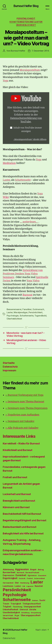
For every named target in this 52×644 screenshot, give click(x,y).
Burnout (28, 295)
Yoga (6, 81)
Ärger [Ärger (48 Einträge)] (17, 615)
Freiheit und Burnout (15, 477)
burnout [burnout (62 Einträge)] (21, 572)
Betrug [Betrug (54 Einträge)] (41, 570)
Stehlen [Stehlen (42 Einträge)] (35, 600)
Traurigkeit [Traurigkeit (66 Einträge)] (16, 604)
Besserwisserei (14, 309)
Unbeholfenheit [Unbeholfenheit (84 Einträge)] (11, 610)
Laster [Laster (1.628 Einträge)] (37, 582)
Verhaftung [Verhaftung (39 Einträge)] (25, 613)
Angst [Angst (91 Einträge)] (33, 569)
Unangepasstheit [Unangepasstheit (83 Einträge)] (32, 607)
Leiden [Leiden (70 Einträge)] (18, 586)
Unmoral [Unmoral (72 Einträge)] (24, 609)
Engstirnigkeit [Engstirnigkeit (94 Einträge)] (10, 578)
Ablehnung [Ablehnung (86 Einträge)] (8, 570)
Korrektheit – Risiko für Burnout (21, 443)
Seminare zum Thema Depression (27, 408)
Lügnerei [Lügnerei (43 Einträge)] (30, 586)
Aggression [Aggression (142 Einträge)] (22, 569)
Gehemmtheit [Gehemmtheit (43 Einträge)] (39, 578)
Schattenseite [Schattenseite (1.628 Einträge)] (17, 600)
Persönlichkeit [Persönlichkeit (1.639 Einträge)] (17, 590)
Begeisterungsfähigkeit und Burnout (25, 520)
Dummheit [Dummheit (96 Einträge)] (21, 575)
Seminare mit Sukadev (20, 421)
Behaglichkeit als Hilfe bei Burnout (23, 533)
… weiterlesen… (29, 222)
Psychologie (13, 316)
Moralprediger (21, 312)
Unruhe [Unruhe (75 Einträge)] (33, 609)
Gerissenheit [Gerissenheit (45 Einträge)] (8, 583)
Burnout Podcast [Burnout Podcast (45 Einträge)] (32, 573)
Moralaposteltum (30, 70)
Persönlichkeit (26, 18)
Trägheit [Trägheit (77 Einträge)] (7, 607)
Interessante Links (19, 436)
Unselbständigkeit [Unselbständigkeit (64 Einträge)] (11, 612)
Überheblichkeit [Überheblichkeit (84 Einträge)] (11, 618)
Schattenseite (23, 180)
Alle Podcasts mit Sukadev (22, 428)
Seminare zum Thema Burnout (25, 402)
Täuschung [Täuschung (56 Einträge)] (18, 607)
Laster (6, 180)
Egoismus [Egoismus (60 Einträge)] (32, 575)
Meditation (9, 163)
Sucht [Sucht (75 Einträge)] (42, 600)
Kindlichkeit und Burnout (18, 450)
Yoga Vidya (33, 281)
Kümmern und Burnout (16, 507)
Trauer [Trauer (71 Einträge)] (6, 604)
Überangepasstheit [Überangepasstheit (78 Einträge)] (31, 615)
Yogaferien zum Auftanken (22, 415)
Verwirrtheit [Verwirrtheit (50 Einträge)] (8, 615)
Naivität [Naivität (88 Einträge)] (39, 586)
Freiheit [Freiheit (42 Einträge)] (30, 578)
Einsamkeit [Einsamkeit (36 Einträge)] (42, 576)
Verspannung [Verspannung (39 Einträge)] (36, 613)
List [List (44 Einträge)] (24, 586)
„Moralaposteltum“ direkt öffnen (30, 139)
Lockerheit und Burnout (17, 494)
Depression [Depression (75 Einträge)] (8, 575)
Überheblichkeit (26, 25)
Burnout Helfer (18, 51)
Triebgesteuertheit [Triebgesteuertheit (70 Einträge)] (32, 604)
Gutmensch (38, 309)
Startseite (9, 363)
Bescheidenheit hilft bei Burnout (22, 514)
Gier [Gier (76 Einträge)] (17, 583)
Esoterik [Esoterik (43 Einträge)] (22, 578)
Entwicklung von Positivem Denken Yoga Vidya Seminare (23, 274)
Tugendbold (40, 316)
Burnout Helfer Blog (26, 6)
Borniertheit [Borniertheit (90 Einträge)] (9, 572)
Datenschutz (10, 367)
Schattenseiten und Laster (26, 22)
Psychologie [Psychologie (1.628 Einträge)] (15, 595)
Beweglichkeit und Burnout (19, 501)
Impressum (9, 370)
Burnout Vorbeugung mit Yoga (24, 395)
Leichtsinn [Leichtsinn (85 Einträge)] (8, 586)
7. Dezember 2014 (40, 51)
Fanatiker (27, 309)
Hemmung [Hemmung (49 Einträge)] (25, 583)
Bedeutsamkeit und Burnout (19, 527)
